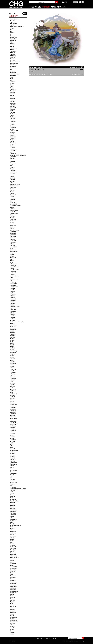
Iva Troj (12, 262)
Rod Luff (12, 522)
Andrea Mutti (13, 50)
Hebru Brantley (13, 242)
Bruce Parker (13, 105)
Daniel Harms (13, 170)
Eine (11, 201)
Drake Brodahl (13, 198)
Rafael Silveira (13, 499)
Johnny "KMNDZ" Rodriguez (15, 307)
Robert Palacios (13, 521)
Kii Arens (12, 343)
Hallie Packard (13, 236)
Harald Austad (13, 241)
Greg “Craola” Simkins (14, 230)
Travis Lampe (13, 599)
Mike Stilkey (12, 433)
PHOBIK (12, 492)
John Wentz (12, 302)
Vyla (11, 608)
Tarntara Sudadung (14, 586)
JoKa (11, 308)
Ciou (11, 152)
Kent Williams (13, 337)
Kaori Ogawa (13, 323)
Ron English (12, 524)
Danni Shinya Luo (13, 172)
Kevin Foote (12, 340)
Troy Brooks (12, 602)
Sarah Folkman (13, 533)
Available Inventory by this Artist (37, 74)
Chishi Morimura (13, 140)
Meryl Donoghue (13, 426)
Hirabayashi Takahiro (14, 251)
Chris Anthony (13, 143)
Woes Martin (13, 611)
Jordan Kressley (13, 311)
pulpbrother (12, 496)
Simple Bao (12, 559)
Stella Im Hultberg (14, 567)
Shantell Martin (13, 550)
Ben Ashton (12, 86)
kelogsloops (12, 333)
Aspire (11, 77)
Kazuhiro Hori (13, 326)
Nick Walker (12, 458)
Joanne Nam (12, 297)
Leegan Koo (12, 366)
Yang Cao (12, 616)
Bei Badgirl (12, 83)
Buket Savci (12, 112)
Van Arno (12, 605)
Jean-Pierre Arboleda (14, 279)
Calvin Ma (12, 120)
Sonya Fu (12, 562)
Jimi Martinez (13, 296)
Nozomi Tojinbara (13, 470)
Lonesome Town (13, 378)
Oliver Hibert (13, 475)
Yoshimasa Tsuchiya (14, 622)
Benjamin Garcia (13, 89)
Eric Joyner (12, 207)
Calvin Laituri (13, 118)
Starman (12, 565)
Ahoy (11, 30)
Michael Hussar (13, 430)
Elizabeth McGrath (14, 204)
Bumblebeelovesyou (14, 114)
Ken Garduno (13, 336)
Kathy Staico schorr (14, 325)
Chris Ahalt (12, 144)
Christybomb (13, 150)
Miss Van (12, 435)
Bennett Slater (13, 91)
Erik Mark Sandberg (14, 210)
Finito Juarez (13, 216)
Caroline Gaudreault (14, 131)
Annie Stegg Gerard (14, 63)
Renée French (13, 508)
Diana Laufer (13, 192)
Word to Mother (13, 612)
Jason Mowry (12, 274)
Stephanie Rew (13, 570)
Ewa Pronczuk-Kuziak (14, 213)
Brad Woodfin (13, 98)
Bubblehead (12, 109)
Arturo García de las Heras (15, 74)
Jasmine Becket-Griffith (15, 270)
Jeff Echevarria (13, 282)
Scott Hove (12, 538)
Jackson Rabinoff (13, 265)
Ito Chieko (12, 261)
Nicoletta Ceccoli (13, 463)
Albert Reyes (13, 36)
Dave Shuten (12, 180)
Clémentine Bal (13, 154)
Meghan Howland (13, 421)
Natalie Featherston (14, 450)
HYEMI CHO (12, 255)
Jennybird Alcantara (14, 287)
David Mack (12, 181)
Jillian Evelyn (12, 293)
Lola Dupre (12, 377)
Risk (11, 518)
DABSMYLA (12, 167)
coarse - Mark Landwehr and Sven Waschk (18, 155)
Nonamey (12, 467)
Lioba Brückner (13, 372)
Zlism (11, 631)
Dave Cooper (13, 175)
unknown (12, 603)
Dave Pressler (13, 178)
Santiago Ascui (13, 531)
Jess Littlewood (13, 290)
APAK (11, 69)
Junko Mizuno (13, 317)
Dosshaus (12, 196)
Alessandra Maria (13, 37)
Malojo (11, 392)
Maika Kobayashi (13, 389)
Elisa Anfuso (12, 202)
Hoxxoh (11, 253)
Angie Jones (12, 60)
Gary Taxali (12, 222)
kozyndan (12, 349)
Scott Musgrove (13, 536)
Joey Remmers (13, 300)
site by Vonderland (12, 641)
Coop (11, 160)
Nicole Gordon (13, 460)
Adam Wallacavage (14, 23)
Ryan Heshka (13, 528)
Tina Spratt (12, 594)
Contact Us (47, 638)
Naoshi (11, 447)
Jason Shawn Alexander (14, 276)
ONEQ (11, 478)
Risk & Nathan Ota (14, 519)
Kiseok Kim (12, 345)
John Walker (12, 305)
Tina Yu (12, 596)
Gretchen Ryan (13, 232)
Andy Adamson (13, 56)
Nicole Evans (12, 461)
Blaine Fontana (13, 94)
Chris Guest (12, 147)
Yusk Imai (12, 629)
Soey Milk (12, 560)
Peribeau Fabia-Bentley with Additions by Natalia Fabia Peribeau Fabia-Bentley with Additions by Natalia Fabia (18, 489)
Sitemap (55, 638)
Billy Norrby (12, 92)
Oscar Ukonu (13, 479)
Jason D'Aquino (13, 271)
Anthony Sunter (13, 68)
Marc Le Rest (13, 395)
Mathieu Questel (13, 414)
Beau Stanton (13, 82)
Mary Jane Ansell (13, 411)
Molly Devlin (12, 443)
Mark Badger (13, 403)
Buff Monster (13, 111)
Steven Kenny (13, 573)
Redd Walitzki (13, 505)
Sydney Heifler (13, 577)
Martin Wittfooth (13, 404)
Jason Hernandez (13, 273)
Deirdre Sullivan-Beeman (15, 184)
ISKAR (11, 259)
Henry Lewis (12, 245)
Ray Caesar (12, 504)
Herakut (12, 248)
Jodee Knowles (13, 299)
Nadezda (12, 446)
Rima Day (12, 516)
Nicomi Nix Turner (13, 464)
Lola (11, 375)
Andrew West (13, 54)
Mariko (11, 400)
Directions (39, 638)
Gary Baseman (13, 221)
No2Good (12, 466)
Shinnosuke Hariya (14, 556)
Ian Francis (12, 256)
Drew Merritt (13, 199)
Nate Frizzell (13, 452)
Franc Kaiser (13, 218)
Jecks (11, 281)
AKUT (11, 34)
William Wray (13, 609)
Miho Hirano (12, 432)
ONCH (11, 476)
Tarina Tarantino (13, 585)
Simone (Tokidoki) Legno (15, 557)
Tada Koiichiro (13, 580)
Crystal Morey (13, 163)
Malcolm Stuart (13, 391)
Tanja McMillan (13, 583)
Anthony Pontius (13, 66)
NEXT (76, 67)
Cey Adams (12, 135)
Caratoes (12, 123)
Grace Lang (12, 228)
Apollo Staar (12, 71)
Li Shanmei (12, 368)
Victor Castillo (13, 606)
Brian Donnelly (13, 103)
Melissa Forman (13, 424)
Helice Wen (12, 244)
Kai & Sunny (12, 320)
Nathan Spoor (13, 455)
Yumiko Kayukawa (13, 628)
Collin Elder (12, 158)
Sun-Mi (11, 574)
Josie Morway (13, 314)
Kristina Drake (13, 352)
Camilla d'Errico (13, 121)
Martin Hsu (12, 406)
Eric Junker (12, 209)
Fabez (11, 215)
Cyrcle (11, 164)
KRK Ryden (12, 354)
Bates (11, 80)
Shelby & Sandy (13, 554)
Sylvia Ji (12, 579)
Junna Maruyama (13, 319)
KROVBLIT (12, 355)
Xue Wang (12, 614)
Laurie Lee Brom (13, 363)
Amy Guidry (12, 43)
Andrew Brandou (13, 51)
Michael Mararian (13, 429)
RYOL (11, 530)
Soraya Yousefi (13, 564)
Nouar (11, 469)
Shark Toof (12, 551)
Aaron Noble (12, 20)
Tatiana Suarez (13, 588)
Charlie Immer (13, 137)
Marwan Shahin (13, 409)
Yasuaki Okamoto (13, 617)
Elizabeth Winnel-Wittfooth (15, 206)
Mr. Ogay (12, 444)
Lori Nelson (12, 380)
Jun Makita (12, 316)
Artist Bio (49, 74)
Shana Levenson (13, 548)
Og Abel (12, 472)
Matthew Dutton (13, 417)
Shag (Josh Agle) (13, 547)
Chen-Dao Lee (13, 138)
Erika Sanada (13, 212)
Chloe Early (12, 141)
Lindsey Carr (13, 371)
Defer (11, 183)
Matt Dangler (13, 415)
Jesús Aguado (13, 291)
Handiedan (12, 238)
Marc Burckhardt (13, 394)
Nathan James (13, 456)
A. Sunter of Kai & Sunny (15, 19)
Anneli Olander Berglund (15, 62)
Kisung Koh (12, 346)
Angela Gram (13, 57)
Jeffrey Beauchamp (14, 284)
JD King (12, 277)
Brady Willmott (13, 100)
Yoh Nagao (12, 619)
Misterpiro (12, 438)
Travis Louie (12, 600)
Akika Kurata (13, 33)
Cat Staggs (12, 132)
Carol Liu (12, 129)
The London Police (14, 593)
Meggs (11, 420)
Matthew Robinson (14, 418)
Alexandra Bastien (14, 39)
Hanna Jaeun (12, 239)
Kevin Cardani (13, 339)
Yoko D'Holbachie (13, 620)
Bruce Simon (13, 106)
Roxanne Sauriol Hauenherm (15, 525)
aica (11, 31)
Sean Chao (12, 539)
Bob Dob (12, 97)
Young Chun (12, 623)
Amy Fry (12, 42)
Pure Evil (12, 498)
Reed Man (12, 507)
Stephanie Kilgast (14, 568)
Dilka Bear (12, 193)
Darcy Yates (12, 173)
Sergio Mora (12, 545)
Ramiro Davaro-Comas (14, 501)
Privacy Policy (81, 641)
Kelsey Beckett (13, 334)
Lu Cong (12, 381)
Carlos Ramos (13, 126)
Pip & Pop (12, 493)
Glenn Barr (12, 227)
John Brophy (12, 303)
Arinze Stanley (13, 72)
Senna (11, 542)
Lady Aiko (12, 357)
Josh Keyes (12, 313)
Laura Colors (13, 359)
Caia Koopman (13, 117)
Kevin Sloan (12, 342)
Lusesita (12, 388)
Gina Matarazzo (13, 225)
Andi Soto (12, 46)
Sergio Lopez (13, 544)
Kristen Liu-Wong (13, 351)
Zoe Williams (13, 634)
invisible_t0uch (13, 258)
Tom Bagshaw (13, 597)
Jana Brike (12, 268)
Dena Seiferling (13, 187)
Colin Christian (13, 157)
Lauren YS (12, 360)
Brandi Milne (13, 102)
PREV (36, 67)
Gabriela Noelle (13, 219)
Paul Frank (12, 484)
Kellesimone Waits (14, 329)
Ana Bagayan (13, 45)
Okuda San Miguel (14, 473)
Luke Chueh (12, 385)
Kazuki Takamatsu (14, 328)
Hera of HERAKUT (14, 247)
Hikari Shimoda (13, 250)
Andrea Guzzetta (13, 48)
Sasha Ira (12, 534)
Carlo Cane (12, 124)
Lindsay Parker (13, 369)
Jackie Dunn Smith (14, 264)
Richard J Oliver (13, 513)
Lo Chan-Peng (13, 374)
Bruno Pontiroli (13, 108)
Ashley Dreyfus (13, 76)
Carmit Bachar (13, 128)
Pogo (11, 495)
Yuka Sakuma (13, 626)
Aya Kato (12, 79)
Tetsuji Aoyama (13, 590)
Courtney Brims (13, 161)
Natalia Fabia (13, 449)
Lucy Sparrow (13, 383)
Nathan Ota (12, 453)
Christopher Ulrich (14, 149)
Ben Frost (12, 85)
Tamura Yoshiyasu (14, 582)
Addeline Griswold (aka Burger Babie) (17, 27)
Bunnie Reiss (13, 115)
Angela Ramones (13, 59)
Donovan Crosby (13, 195)
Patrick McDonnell (14, 482)
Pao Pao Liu (12, 481)
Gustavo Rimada (13, 235)
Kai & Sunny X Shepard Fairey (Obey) (17, 322)
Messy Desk (12, 427)
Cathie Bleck (13, 134)
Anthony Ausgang (13, 65)
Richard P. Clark (13, 515)
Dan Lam (12, 169)
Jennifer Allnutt (13, 285)
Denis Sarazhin (13, 189)
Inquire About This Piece (77, 74)
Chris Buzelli (13, 146)
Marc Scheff (12, 397)
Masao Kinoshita (13, 412)
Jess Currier (12, 288)
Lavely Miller (12, 365)
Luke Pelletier (13, 386)
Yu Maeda (12, 625)
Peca (11, 486)
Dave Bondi (12, 176)
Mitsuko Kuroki (13, 440)
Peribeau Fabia (13, 487)
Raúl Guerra (12, 502)
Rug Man (12, 527)
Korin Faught (13, 348)
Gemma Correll (13, 224)
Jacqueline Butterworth (15, 267)
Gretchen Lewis (13, 233)
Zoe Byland (12, 632)
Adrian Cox (12, 28)
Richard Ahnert (13, 512)
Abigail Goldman (13, 22)
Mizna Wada (12, 441)
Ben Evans (12, 88)
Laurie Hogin (13, 362)
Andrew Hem (13, 53)
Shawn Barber (13, 553)
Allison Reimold (13, 40)
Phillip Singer (13, 490)
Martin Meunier (13, 407)
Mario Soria (12, 401)
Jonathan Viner (13, 310)
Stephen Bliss (13, 571)
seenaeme (12, 541)
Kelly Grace (12, 331)
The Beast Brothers (14, 591)
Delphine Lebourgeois (14, 186)
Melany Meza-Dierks (14, 423)
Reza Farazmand (13, 510)
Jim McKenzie (13, 294)
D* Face (12, 166)
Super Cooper (13, 576)
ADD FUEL (12, 25)
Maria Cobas (13, 398)
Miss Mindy (12, 437)
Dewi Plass (12, 190)
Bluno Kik (12, 95)
